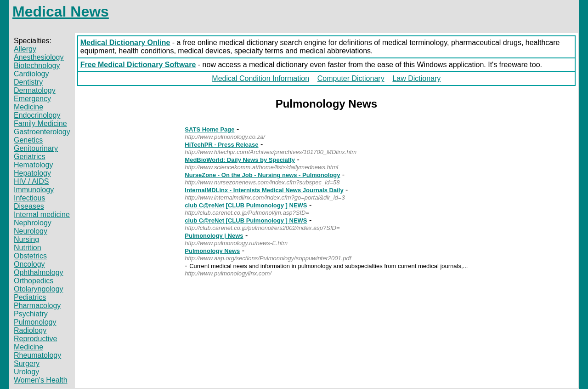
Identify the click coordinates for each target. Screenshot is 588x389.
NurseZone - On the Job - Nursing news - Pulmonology (262, 175)
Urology (26, 372)
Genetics (28, 140)
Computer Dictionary (351, 78)
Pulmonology (35, 322)
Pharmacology (37, 306)
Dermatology (35, 90)
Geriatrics (29, 157)
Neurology (31, 231)
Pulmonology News (212, 251)
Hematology (33, 165)
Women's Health (41, 380)
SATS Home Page (209, 129)
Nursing (26, 239)
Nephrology (33, 223)
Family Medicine (40, 123)
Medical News (61, 11)
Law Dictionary (416, 78)
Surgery (27, 363)
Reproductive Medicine (35, 343)
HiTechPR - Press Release (221, 145)
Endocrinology (37, 115)
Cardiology (31, 74)
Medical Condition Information (260, 78)
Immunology (34, 190)
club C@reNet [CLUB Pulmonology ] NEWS (246, 205)
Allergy (25, 49)
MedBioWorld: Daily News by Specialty (240, 160)
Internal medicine (42, 215)
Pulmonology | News (214, 236)
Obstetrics (30, 256)
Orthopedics (34, 281)
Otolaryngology (39, 289)
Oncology (29, 264)
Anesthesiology (39, 57)
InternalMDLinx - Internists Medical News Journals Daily (264, 190)
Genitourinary (36, 148)
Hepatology (32, 173)
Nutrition (28, 248)
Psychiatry (31, 314)
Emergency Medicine (32, 103)
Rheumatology (37, 355)
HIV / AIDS (31, 181)
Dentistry (28, 82)
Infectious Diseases (29, 202)
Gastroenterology (42, 132)
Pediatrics (30, 297)
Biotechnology (37, 66)
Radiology (30, 330)
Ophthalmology (39, 272)
